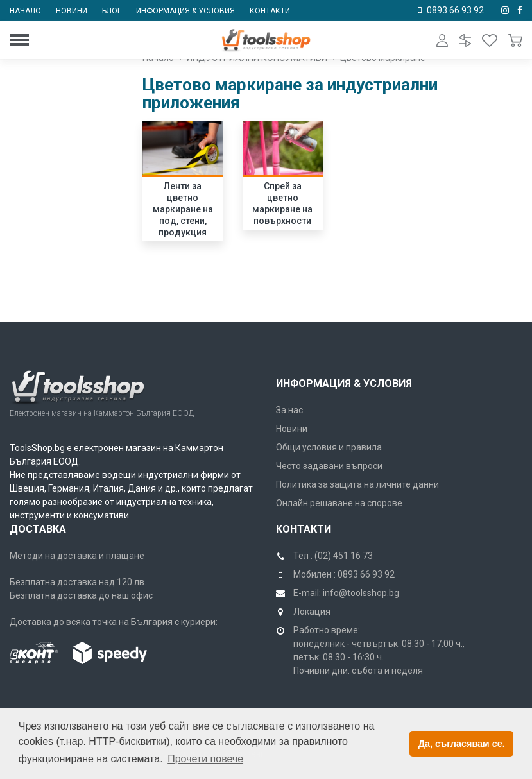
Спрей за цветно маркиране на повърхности (282, 203)
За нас (289, 410)
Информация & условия (185, 11)
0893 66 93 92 (455, 10)
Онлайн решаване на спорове (339, 503)
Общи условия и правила (329, 447)
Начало (25, 11)
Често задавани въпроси (329, 466)
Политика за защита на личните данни (357, 484)
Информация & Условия (344, 383)
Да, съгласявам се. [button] (462, 744)
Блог (112, 11)
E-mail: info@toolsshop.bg (346, 593)
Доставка (38, 529)
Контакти (270, 11)
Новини (72, 11)
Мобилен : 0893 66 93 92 (344, 574)
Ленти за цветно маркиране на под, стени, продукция (183, 209)
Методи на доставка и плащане (77, 556)
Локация (312, 612)
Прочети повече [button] (205, 759)
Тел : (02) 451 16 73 (333, 556)
